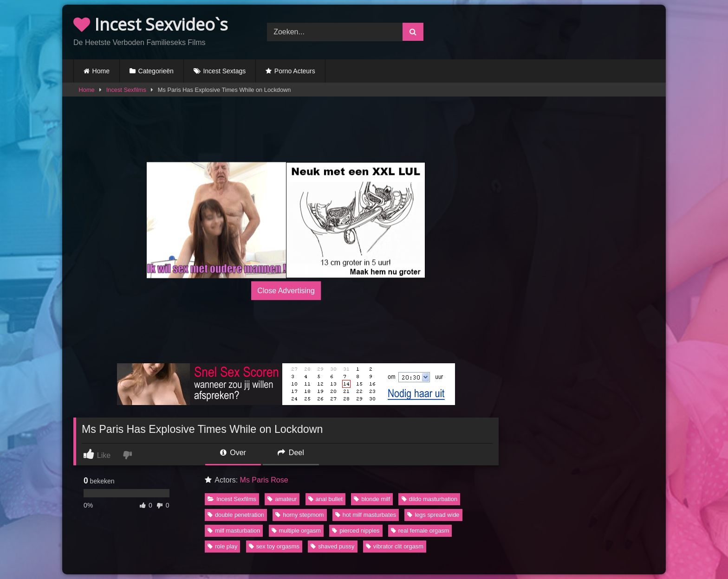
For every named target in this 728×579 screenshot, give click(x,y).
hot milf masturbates (366, 515)
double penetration (236, 515)
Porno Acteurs (295, 71)
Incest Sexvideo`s (151, 24)
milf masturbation (234, 531)
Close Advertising (286, 290)
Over (233, 453)
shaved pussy (332, 546)
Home (101, 71)
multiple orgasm (296, 531)
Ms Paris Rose (264, 480)
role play (222, 546)
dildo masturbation (430, 499)
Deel (291, 453)
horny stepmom (299, 515)
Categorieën (156, 71)
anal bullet (325, 499)
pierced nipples (356, 531)
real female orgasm (420, 531)
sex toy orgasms (274, 546)
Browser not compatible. (558, 31)
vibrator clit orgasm (395, 546)
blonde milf (372, 499)
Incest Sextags (224, 71)
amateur (282, 499)
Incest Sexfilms (126, 90)
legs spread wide (433, 515)
